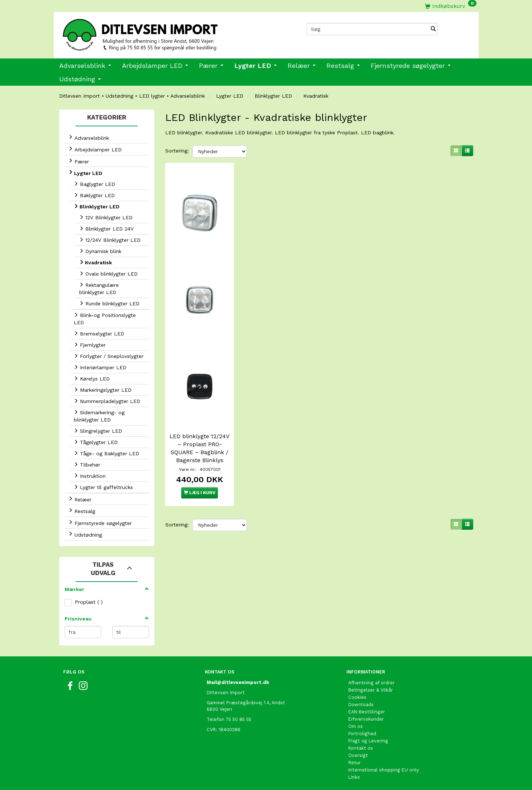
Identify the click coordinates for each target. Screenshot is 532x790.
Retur (354, 763)
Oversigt (358, 755)
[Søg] (433, 29)
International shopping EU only (384, 770)
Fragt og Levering (368, 741)
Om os (356, 726)
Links (354, 777)
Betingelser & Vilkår (371, 690)
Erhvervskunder (366, 719)
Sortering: (177, 151)
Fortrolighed (362, 734)
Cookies (357, 697)
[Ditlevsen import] (160, 32)
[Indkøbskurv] (451, 6)
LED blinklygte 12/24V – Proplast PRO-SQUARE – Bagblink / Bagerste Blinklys (200, 446)
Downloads (361, 705)
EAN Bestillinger (367, 712)
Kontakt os (361, 748)
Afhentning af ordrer (371, 683)
